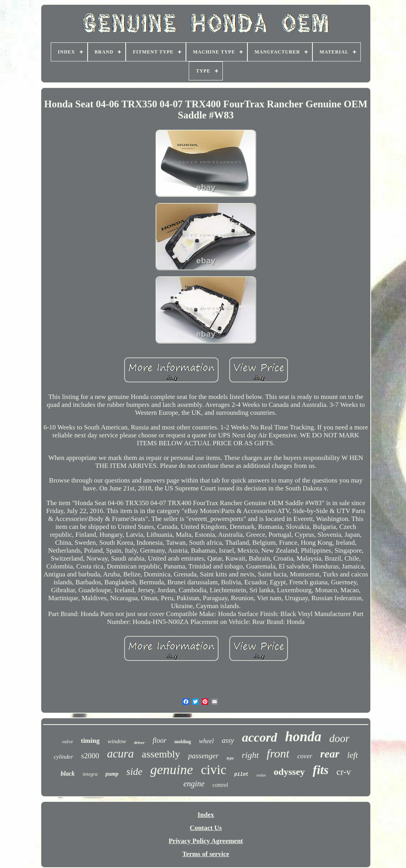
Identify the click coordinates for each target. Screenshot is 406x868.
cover (305, 756)
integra (90, 774)
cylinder (63, 757)
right (250, 755)
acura (121, 754)
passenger (203, 756)
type (230, 758)
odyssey (289, 772)
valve (68, 741)
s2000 (90, 756)
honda (303, 737)
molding (183, 742)
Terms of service (206, 854)
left (353, 755)
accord (259, 737)
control (220, 785)
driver (139, 742)
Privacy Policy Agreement (206, 841)
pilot (241, 775)
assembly (161, 754)
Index (206, 815)
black (68, 774)
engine (194, 784)
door (339, 738)
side (134, 772)
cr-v (344, 772)
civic (214, 770)
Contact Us (206, 828)
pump (112, 774)
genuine (172, 770)
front (278, 753)
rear (330, 754)
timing (90, 741)
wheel (206, 741)
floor (160, 740)
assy (228, 740)
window (117, 741)
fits (321, 770)
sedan (261, 775)
